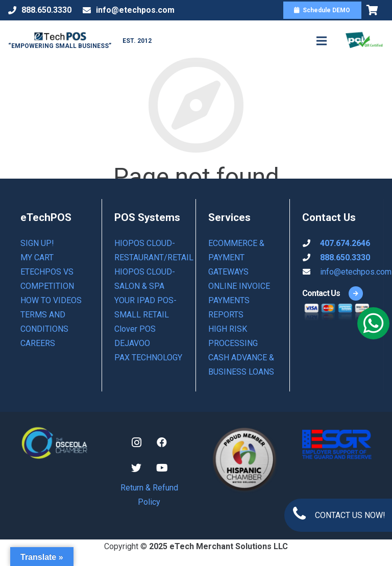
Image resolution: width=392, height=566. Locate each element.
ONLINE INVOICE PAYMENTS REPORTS (239, 300)
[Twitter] (136, 468)
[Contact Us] (321, 293)
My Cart (37, 257)
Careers (38, 343)
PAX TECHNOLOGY (148, 358)
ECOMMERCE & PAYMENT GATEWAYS (236, 257)
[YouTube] (162, 468)
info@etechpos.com (356, 272)
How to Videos (51, 300)
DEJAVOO (132, 343)
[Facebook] (162, 442)
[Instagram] (136, 442)
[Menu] (322, 41)
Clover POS (135, 329)
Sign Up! (37, 243)
